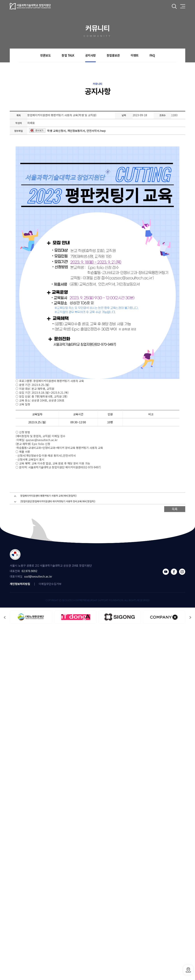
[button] (190, 617)
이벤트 (135, 55)
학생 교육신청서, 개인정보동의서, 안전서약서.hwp (76, 131)
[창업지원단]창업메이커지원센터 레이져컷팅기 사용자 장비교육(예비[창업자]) (58, 501)
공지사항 (90, 55)
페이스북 (174, 572)
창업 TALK (68, 55)
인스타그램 (182, 572)
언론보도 (45, 55)
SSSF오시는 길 (188, 970)
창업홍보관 (113, 55)
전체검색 (174, 6)
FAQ (152, 55)
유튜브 (166, 572)
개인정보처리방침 (20, 584)
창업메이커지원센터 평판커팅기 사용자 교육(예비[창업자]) (48, 496)
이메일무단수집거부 (50, 584)
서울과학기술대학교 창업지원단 (30, 6)
